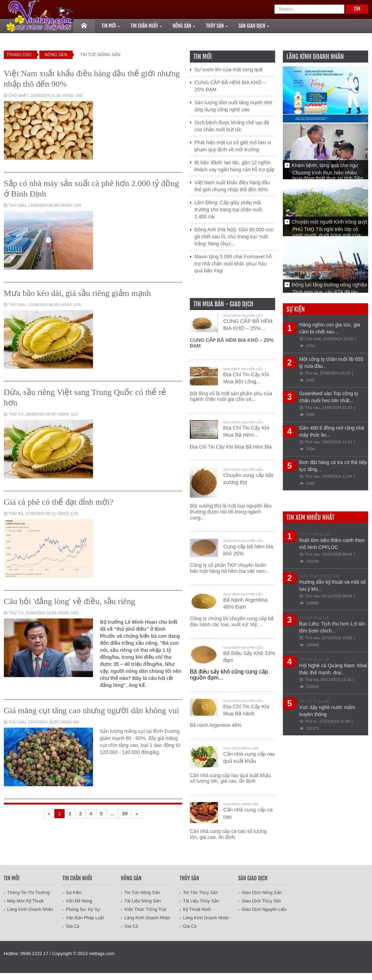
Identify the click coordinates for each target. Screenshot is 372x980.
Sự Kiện (74, 893)
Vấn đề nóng (79, 901)
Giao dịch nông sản (241, 748)
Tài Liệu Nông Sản (142, 901)
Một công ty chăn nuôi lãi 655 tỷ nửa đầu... (331, 363)
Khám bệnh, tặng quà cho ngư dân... (325, 169)
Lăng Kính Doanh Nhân (29, 909)
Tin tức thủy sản (200, 893)
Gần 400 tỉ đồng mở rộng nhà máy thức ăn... (332, 431)
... (113, 814)
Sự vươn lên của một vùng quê (228, 69)
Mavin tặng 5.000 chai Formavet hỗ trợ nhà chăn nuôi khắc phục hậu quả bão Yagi (233, 264)
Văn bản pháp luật (84, 918)
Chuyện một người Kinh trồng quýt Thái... (329, 225)
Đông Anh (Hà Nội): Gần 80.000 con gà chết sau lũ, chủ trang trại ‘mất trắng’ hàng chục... (234, 237)
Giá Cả (73, 926)
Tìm (357, 9)
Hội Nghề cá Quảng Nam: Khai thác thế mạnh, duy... (333, 669)
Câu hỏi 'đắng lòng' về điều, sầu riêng (70, 601)
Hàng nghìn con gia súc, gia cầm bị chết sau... (330, 328)
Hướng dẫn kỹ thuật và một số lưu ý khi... (333, 585)
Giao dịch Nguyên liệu (243, 316)
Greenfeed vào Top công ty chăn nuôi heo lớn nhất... (329, 397)
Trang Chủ (19, 55)
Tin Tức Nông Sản (142, 893)
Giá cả (131, 926)
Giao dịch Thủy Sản (261, 901)
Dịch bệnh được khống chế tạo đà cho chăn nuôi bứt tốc (232, 126)
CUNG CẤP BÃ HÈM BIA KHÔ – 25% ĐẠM (230, 86)
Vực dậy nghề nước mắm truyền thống (327, 711)
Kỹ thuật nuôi (197, 909)
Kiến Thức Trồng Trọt (145, 909)
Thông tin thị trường (28, 893)
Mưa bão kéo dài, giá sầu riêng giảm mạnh (77, 293)
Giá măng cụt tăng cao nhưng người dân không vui (92, 710)
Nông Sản (56, 55)
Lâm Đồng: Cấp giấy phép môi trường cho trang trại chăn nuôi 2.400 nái (228, 210)
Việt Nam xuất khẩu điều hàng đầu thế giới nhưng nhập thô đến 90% (232, 186)
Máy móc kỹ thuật (25, 901)
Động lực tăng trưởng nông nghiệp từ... (329, 288)
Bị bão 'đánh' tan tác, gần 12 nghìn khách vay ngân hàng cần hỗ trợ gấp (234, 166)
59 (125, 814)
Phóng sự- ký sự (83, 909)
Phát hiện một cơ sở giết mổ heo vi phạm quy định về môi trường (233, 146)
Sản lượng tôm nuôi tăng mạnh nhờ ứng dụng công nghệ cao (233, 106)
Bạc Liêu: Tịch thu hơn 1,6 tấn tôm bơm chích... (332, 627)
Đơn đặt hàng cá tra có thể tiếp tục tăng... (333, 466)
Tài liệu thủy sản (200, 901)
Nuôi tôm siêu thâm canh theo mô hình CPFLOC (332, 544)
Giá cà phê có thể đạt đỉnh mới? (59, 502)
